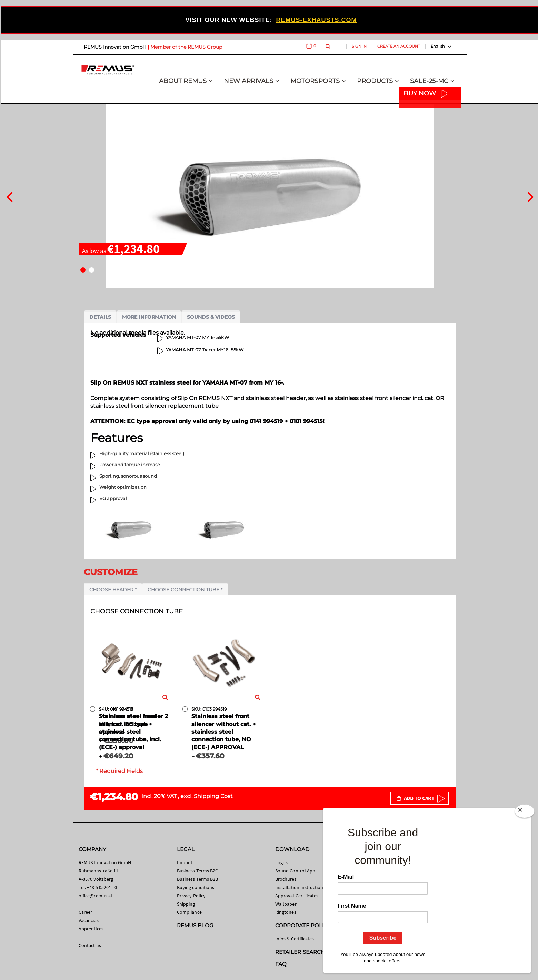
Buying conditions (196, 887)
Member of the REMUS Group (186, 47)
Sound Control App (295, 871)
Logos (281, 862)
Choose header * (113, 590)
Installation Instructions (300, 887)
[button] (83, 270)
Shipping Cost (213, 796)
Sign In (359, 46)
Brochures (286, 879)
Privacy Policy (191, 896)
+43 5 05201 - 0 (102, 887)
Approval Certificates (297, 896)
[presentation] (9, 196)
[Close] (525, 813)
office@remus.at (96, 896)
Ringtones (286, 912)
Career (85, 912)
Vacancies (89, 920)
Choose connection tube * (185, 590)
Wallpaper (286, 904)
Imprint (185, 862)
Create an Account (399, 46)
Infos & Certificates (295, 939)
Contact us (90, 945)
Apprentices (91, 929)
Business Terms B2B (197, 879)
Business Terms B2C (197, 871)
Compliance (189, 912)
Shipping (186, 904)
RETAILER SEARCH (300, 952)
